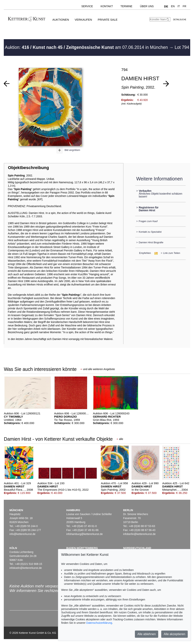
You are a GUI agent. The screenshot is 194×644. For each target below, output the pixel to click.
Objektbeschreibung (28, 168)
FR (184, 6)
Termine (126, 6)
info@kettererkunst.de (22, 534)
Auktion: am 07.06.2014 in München (87, 47)
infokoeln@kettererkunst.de (26, 568)
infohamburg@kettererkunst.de (84, 534)
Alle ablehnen (147, 634)
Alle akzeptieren (174, 634)
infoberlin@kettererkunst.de (139, 534)
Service (87, 6)
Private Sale (108, 20)
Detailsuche (180, 20)
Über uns (147, 6)
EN (173, 6)
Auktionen (61, 20)
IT (179, 6)
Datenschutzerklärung (99, 623)
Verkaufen (83, 20)
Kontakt (107, 6)
